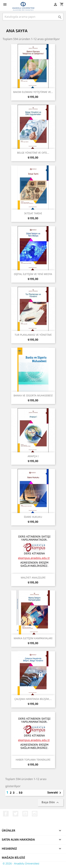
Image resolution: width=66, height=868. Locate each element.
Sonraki (55, 793)
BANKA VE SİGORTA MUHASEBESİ (33, 395)
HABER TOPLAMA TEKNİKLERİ (33, 760)
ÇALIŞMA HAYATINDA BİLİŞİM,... (33, 699)
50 (21, 793)
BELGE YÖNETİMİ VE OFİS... (33, 153)
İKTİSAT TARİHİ (33, 213)
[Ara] (33, 17)
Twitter (15, 814)
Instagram (35, 814)
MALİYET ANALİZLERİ (33, 578)
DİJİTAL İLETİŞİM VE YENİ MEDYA (33, 274)
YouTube (25, 814)
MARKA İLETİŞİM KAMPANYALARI (33, 638)
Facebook (6, 814)
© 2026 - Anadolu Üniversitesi (21, 863)
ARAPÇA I (33, 456)
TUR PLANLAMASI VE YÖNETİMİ (33, 335)
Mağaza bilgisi (13, 858)
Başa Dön (51, 803)
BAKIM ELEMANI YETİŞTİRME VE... (33, 92)
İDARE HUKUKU (33, 517)
